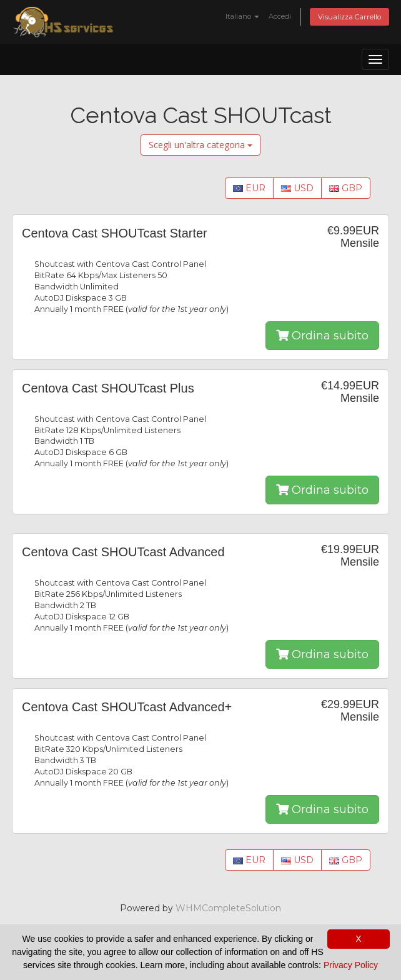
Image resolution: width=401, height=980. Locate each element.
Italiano (242, 16)
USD (297, 188)
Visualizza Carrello (349, 17)
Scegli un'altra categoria (200, 145)
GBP (346, 188)
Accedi (280, 16)
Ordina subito (322, 336)
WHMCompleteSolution (228, 908)
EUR (249, 188)
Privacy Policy (351, 965)
